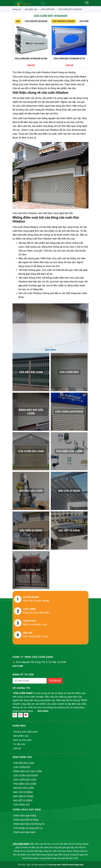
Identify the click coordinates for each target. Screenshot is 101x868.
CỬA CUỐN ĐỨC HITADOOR (70, 9)
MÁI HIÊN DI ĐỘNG (23, 796)
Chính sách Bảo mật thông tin (29, 824)
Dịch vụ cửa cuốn (22, 740)
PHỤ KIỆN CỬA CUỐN (25, 784)
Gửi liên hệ (55, 681)
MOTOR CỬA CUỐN (24, 788)
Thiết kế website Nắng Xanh (72, 865)
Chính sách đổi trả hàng (26, 820)
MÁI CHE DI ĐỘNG (23, 792)
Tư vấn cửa (19, 744)
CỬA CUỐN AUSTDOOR (26, 776)
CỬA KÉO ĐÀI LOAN (24, 763)
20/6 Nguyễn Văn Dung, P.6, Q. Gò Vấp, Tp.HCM (41, 662)
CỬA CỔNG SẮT (22, 805)
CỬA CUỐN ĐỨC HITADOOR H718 (69, 59)
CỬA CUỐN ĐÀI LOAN (25, 780)
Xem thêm (43, 711)
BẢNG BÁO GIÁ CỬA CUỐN (27, 771)
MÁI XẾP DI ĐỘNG (23, 801)
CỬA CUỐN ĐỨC (22, 767)
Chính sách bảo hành (24, 832)
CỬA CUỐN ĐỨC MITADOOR (36, 21)
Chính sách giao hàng (25, 816)
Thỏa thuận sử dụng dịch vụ (28, 828)
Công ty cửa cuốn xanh (25, 732)
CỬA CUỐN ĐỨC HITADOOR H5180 (31, 59)
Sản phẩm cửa (21, 736)
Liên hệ (17, 748)
